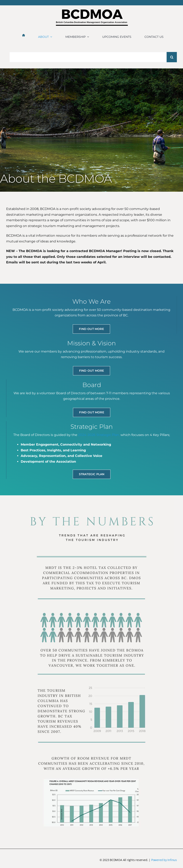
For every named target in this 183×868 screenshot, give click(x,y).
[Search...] (90, 57)
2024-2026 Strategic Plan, (99, 435)
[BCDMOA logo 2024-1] (91, 11)
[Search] (172, 57)
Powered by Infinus (164, 860)
